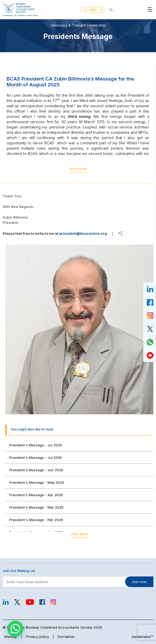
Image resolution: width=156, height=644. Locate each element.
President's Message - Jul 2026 (36, 445)
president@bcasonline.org (83, 233)
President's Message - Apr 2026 (36, 495)
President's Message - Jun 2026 (36, 470)
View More (79, 534)
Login (93, 9)
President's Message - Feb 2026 (36, 520)
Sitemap (11, 637)
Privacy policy (37, 637)
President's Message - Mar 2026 (36, 507)
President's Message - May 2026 (37, 482)
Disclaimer (66, 637)
